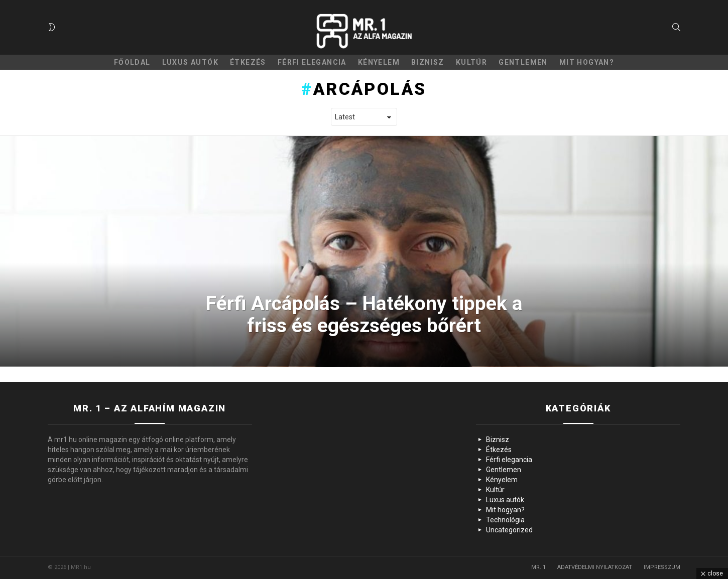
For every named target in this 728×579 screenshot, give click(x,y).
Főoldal (132, 62)
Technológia (505, 520)
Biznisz (428, 62)
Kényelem (379, 62)
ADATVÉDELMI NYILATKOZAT (595, 567)
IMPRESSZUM (662, 567)
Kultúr (471, 62)
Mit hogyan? (587, 62)
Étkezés (248, 62)
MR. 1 (538, 567)
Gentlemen (523, 62)
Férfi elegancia (312, 62)
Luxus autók (190, 62)
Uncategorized (509, 530)
